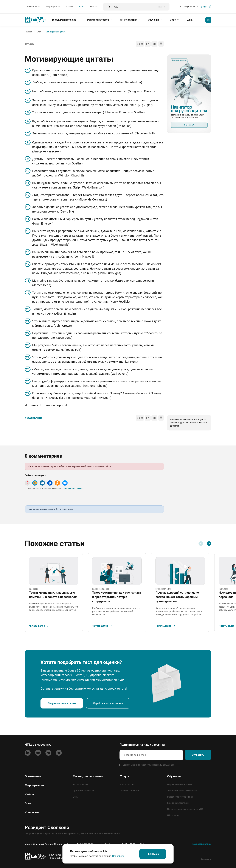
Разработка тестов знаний (180, 797)
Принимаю (153, 854)
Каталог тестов (80, 784)
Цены (192, 20)
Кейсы (70, 7)
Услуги (125, 776)
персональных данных (74, 488)
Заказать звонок (202, 844)
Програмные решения (84, 791)
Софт (175, 20)
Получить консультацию (62, 706)
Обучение (155, 20)
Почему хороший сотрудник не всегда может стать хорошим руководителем (177, 598)
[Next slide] (209, 544)
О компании (33, 7)
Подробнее (118, 856)
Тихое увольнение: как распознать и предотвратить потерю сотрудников (117, 598)
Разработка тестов (100, 20)
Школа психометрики (178, 803)
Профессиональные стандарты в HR (185, 809)
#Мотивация (34, 418)
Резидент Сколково (47, 827)
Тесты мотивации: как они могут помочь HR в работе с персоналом (53, 596)
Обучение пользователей (180, 784)
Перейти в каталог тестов (109, 706)
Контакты (95, 7)
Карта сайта (206, 859)
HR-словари (173, 815)
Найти (161, 7)
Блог (81, 7)
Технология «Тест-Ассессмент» (182, 791)
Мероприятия (53, 7)
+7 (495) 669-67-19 (189, 7)
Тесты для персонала (66, 20)
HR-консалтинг (130, 20)
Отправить (198, 755)
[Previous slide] (201, 544)
